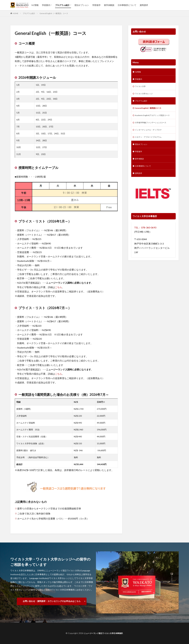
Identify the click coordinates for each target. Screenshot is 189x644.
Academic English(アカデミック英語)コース (153, 120)
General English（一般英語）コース (54, 13)
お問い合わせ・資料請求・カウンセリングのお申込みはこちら (52, 601)
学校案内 (46, 5)
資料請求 (144, 5)
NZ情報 (35, 5)
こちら (58, 287)
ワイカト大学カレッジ (145, 95)
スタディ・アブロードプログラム (150, 144)
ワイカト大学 (141, 88)
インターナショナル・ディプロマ (150, 137)
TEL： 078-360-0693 (145, 237)
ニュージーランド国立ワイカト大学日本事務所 (103, 633)
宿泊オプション (82, 5)
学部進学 (96, 5)
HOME (16, 13)
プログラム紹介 (62, 5)
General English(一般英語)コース (151, 111)
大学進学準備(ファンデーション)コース (153, 129)
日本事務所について (127, 5)
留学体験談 (109, 5)
